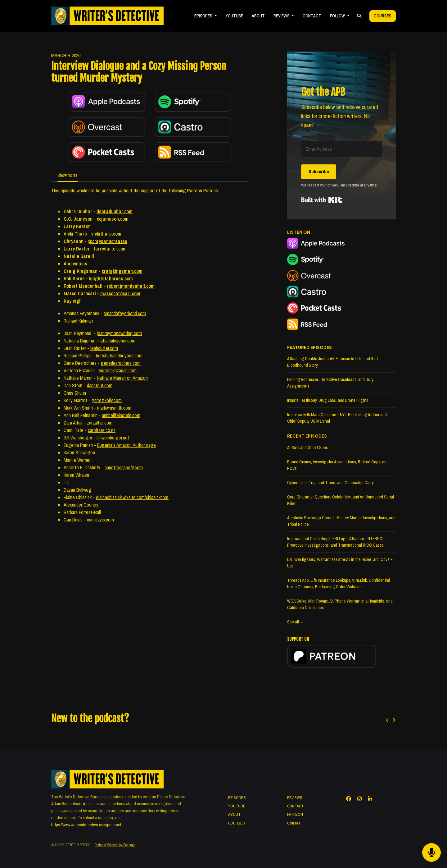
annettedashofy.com (124, 467)
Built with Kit (322, 200)
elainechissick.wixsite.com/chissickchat (132, 497)
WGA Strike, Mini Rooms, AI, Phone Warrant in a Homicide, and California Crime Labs (340, 604)
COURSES (237, 823)
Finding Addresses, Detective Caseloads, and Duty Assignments (330, 383)
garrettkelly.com (107, 400)
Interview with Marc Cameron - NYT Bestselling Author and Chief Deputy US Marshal (337, 418)
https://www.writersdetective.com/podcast (86, 825)
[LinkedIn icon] (370, 799)
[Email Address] (341, 149)
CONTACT (312, 16)
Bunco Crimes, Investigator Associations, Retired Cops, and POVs (338, 465)
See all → (296, 622)
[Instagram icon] (359, 799)
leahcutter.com (104, 348)
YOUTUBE (234, 16)
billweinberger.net (113, 438)
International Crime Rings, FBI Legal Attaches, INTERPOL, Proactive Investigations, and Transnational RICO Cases (336, 542)
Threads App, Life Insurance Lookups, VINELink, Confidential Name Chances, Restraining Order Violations (339, 583)
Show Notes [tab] (68, 175)
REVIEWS (282, 16)
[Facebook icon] (349, 799)
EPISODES (204, 16)
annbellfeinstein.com (121, 415)
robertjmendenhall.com (131, 286)
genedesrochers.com (121, 363)
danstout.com (100, 385)
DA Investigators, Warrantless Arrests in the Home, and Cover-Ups (340, 563)
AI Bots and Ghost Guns (307, 448)
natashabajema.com (117, 341)
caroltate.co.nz (102, 430)
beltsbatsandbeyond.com (119, 356)
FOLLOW (338, 16)
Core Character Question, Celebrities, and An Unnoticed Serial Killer (341, 500)
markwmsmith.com (114, 408)
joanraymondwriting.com (119, 333)
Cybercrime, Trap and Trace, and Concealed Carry (330, 483)
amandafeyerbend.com (125, 313)
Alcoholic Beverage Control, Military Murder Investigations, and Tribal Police (341, 521)
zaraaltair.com (100, 423)
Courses (383, 16)
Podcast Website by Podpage (115, 845)
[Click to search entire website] (359, 16)
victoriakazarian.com (118, 370)
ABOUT (258, 16)
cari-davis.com (100, 520)
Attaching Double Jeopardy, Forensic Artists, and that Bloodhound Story (332, 362)
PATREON (295, 814)
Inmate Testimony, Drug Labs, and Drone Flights (328, 400)
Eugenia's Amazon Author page (126, 445)
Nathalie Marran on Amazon (122, 378)
